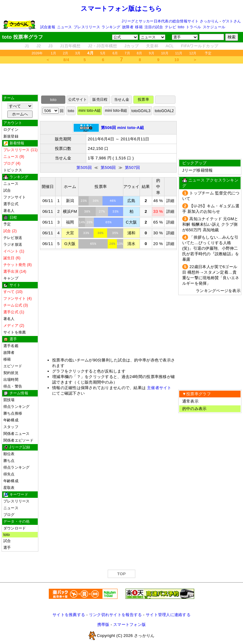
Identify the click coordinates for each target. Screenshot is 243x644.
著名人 (9, 211)
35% (115, 233)
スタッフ (11, 427)
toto (181, 27)
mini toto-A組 (90, 111)
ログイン (11, 130)
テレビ (170, 27)
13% (120, 244)
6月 (115, 53)
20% (90, 222)
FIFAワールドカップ (200, 46)
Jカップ (132, 46)
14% (82, 222)
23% (84, 201)
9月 (152, 53)
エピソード (13, 366)
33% (115, 212)
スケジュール (214, 27)
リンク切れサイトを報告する (115, 615)
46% (113, 201)
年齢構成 (11, 420)
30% (96, 201)
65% (109, 222)
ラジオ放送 (13, 244)
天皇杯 (152, 46)
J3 (50, 46)
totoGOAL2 (164, 111)
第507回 (133, 168)
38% (87, 212)
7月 (127, 53)
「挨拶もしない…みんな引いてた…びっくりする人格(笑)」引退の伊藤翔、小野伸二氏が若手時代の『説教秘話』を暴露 (211, 248)
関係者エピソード (18, 440)
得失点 (9, 474)
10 (177, 60)
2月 (66, 53)
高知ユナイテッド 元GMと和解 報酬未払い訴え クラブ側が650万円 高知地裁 (210, 224)
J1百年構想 (70, 46)
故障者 (128, 27)
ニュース (65, 27)
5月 (103, 53)
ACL (170, 46)
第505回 (84, 168)
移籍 (139, 27)
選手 (7, 548)
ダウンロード (15, 528)
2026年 (37, 53)
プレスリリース (87, 27)
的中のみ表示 (195, 409)
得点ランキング (17, 407)
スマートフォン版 (129, 624)
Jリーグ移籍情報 (198, 170)
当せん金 (122, 100)
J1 (27, 46)
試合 (7, 190)
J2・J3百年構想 (103, 46)
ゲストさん (231, 21)
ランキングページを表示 (218, 291)
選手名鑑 (11, 346)
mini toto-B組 (116, 111)
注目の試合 (154, 27)
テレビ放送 (13, 238)
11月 (179, 53)
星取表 (9, 488)
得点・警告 (13, 386)
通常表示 (190, 401)
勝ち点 (9, 461)
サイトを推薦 (15, 332)
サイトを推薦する (69, 615)
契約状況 (11, 373)
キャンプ (11, 278)
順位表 (9, 454)
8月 (140, 53)
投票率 (143, 100)
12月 (193, 53)
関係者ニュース (17, 434)
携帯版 (103, 624)
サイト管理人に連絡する (168, 615)
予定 (208, 53)
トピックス (13, 170)
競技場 (9, 400)
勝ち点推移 (13, 413)
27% (102, 212)
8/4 (66, 60)
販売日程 (100, 100)
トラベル (193, 27)
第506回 (108, 168)
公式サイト (77, 100)
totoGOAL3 (141, 111)
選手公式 (11, 204)
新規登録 (11, 136)
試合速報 (48, 27)
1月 (54, 53)
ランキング (111, 27)
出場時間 (11, 380)
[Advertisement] (121, 79)
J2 (39, 46)
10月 (165, 53)
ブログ (9, 515)
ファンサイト (15, 197)
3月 (78, 53)
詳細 (170, 201)
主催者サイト (159, 388)
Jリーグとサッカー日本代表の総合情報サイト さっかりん (170, 21)
